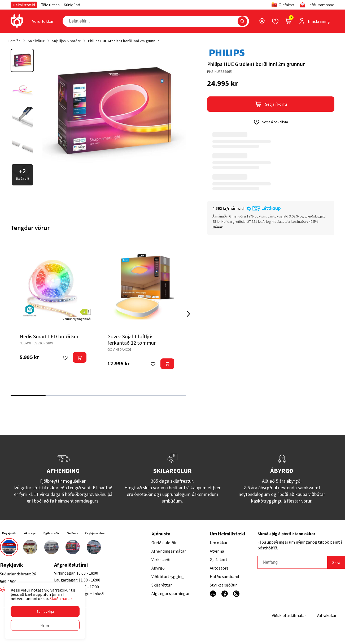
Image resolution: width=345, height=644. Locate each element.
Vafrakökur (327, 615)
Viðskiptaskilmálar (289, 615)
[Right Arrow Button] (189, 314)
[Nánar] (217, 227)
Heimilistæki (24, 5)
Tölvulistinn (50, 5)
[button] (45, 611)
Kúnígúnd (72, 5)
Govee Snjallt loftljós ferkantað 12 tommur (132, 339)
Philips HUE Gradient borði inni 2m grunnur (123, 41)
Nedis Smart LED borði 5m (49, 336)
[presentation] (43, 21)
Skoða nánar (61, 598)
